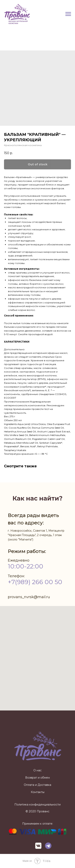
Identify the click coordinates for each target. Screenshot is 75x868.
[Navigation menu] (68, 14)
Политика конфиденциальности (37, 805)
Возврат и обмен (37, 778)
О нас (37, 770)
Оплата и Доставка (37, 785)
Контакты (38, 792)
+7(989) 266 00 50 (35, 582)
